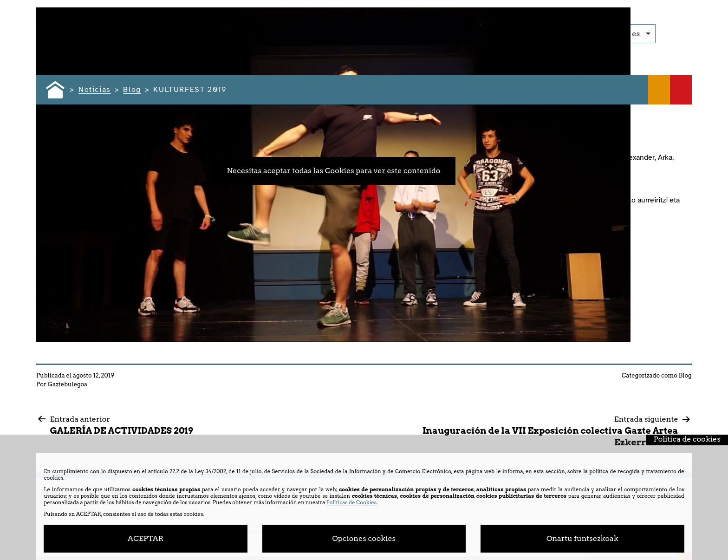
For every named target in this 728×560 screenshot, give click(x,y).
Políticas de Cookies (351, 502)
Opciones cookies (364, 538)
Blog (685, 375)
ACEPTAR (146, 538)
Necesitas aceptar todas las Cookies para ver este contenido (333, 171)
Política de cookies (687, 439)
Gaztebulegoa (68, 384)
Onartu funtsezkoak (582, 538)
